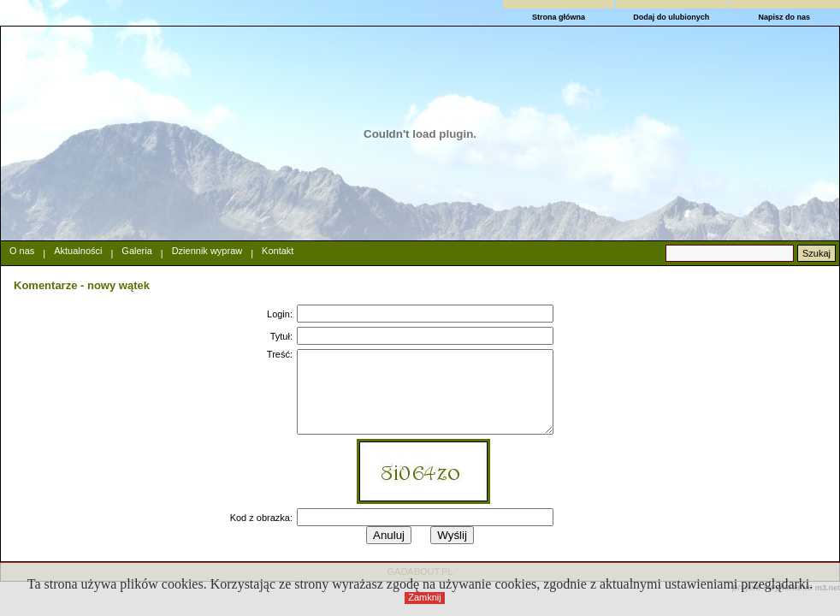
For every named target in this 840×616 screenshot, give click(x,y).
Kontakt (278, 251)
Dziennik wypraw (207, 251)
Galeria (136, 251)
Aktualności (78, 251)
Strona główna (559, 17)
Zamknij (425, 597)
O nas (22, 251)
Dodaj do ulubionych (671, 17)
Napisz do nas (784, 17)
